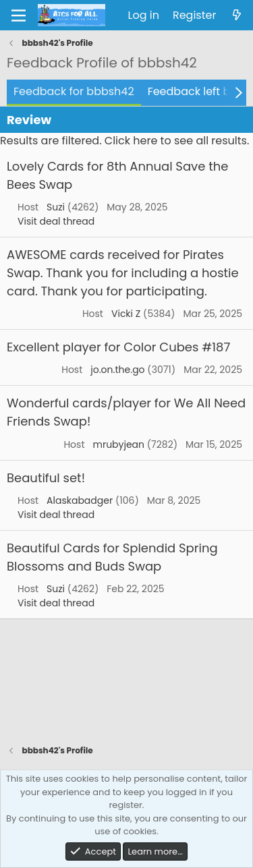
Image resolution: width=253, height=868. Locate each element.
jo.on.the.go (117, 370)
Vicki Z (126, 314)
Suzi (56, 207)
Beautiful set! (46, 478)
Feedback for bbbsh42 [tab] (74, 91)
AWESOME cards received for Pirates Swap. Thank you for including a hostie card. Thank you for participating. (123, 273)
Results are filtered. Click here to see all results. (124, 141)
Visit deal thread (56, 221)
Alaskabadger (80, 500)
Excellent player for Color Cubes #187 (118, 347)
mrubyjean (118, 444)
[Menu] (19, 16)
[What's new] (236, 16)
